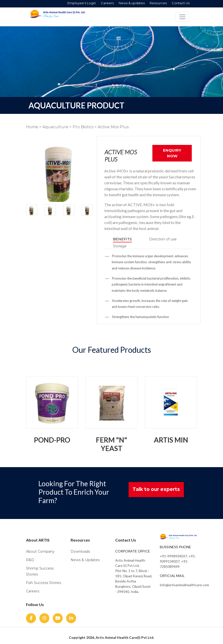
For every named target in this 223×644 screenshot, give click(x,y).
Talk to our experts (156, 489)
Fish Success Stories (43, 583)
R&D (30, 560)
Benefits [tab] (122, 239)
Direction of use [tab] (163, 239)
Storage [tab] (120, 246)
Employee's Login (82, 3)
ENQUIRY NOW (172, 153)
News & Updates (85, 560)
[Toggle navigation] (182, 17)
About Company (40, 551)
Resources (158, 3)
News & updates (132, 3)
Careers (107, 3)
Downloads (80, 551)
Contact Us (181, 3)
